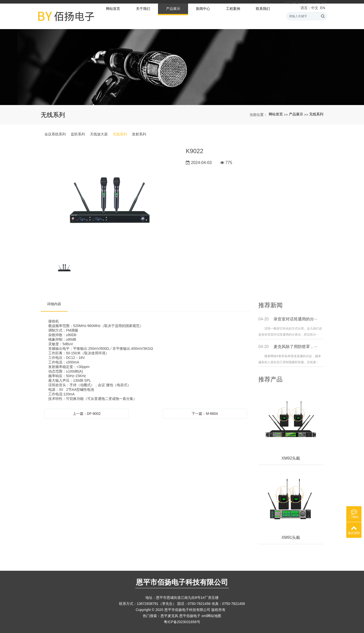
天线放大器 (99, 134)
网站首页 (113, 16)
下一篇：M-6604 (205, 414)
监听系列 (78, 134)
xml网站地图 (211, 616)
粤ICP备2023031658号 (182, 622)
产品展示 (173, 16)
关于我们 (143, 16)
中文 (307, 2)
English (321, 2)
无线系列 (316, 114)
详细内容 (54, 304)
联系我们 (263, 16)
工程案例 (233, 16)
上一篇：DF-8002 (87, 414)
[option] (109, 201)
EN (323, 8)
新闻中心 (203, 16)
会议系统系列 (55, 134)
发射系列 (139, 134)
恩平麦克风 (169, 616)
